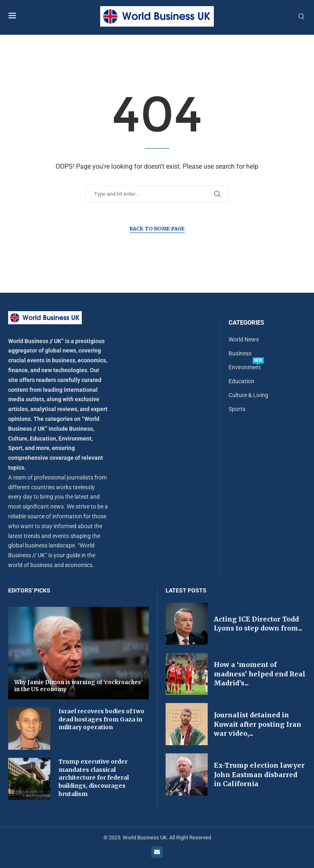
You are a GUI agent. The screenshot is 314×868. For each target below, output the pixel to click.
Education (241, 381)
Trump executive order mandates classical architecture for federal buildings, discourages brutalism (94, 778)
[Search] (301, 17)
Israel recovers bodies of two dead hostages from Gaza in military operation (101, 719)
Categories (246, 323)
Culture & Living (248, 395)
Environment (245, 367)
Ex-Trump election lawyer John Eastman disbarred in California (259, 774)
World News (244, 339)
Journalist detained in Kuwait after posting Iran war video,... (258, 724)
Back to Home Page (157, 229)
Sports (237, 409)
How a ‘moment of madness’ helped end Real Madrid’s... (260, 674)
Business (240, 353)
